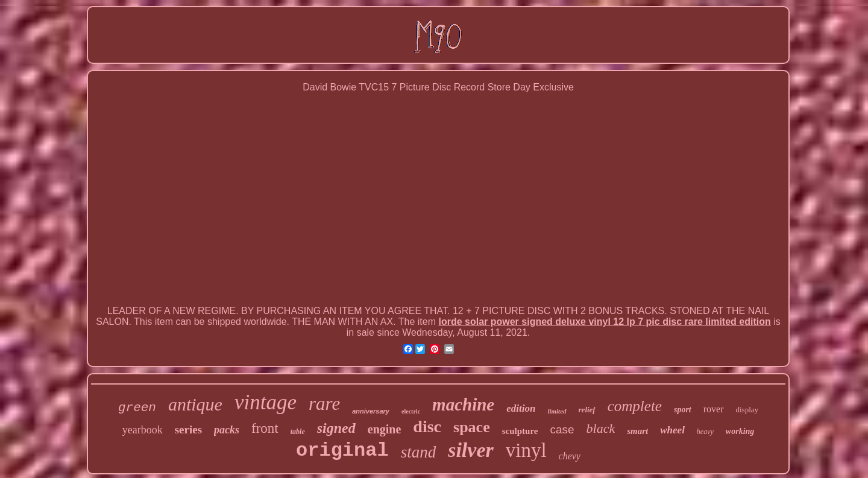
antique (195, 404)
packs (227, 430)
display (747, 410)
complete (635, 406)
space (472, 427)
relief (587, 410)
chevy (570, 456)
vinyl (526, 450)
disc (427, 426)
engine (385, 429)
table (298, 432)
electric (411, 411)
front (265, 428)
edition (521, 408)
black (601, 428)
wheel (672, 430)
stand (419, 452)
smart (637, 431)
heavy (705, 432)
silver (471, 450)
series (188, 429)
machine (463, 404)
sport (683, 410)
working (740, 431)
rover (714, 409)
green (137, 408)
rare (324, 404)
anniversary (371, 411)
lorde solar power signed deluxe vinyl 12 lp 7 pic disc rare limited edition (604, 322)
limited (557, 411)
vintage (266, 402)
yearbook (143, 430)
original (342, 451)
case (562, 429)
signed (336, 428)
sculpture (520, 431)
